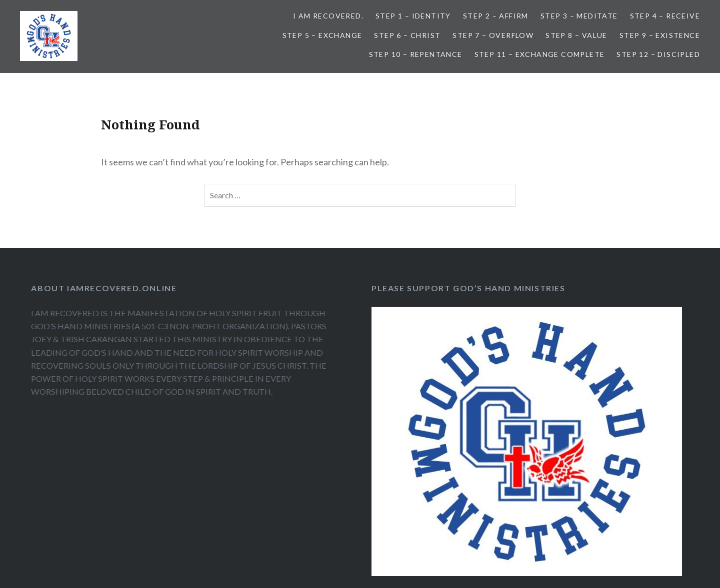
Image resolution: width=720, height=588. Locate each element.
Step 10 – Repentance (416, 54)
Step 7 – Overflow (493, 35)
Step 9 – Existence (660, 35)
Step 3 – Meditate (579, 16)
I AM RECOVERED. (328, 16)
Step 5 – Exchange (322, 35)
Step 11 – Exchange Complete (540, 54)
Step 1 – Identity (413, 16)
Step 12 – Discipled (658, 54)
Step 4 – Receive (665, 16)
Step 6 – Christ (407, 35)
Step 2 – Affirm (496, 16)
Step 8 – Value (576, 35)
